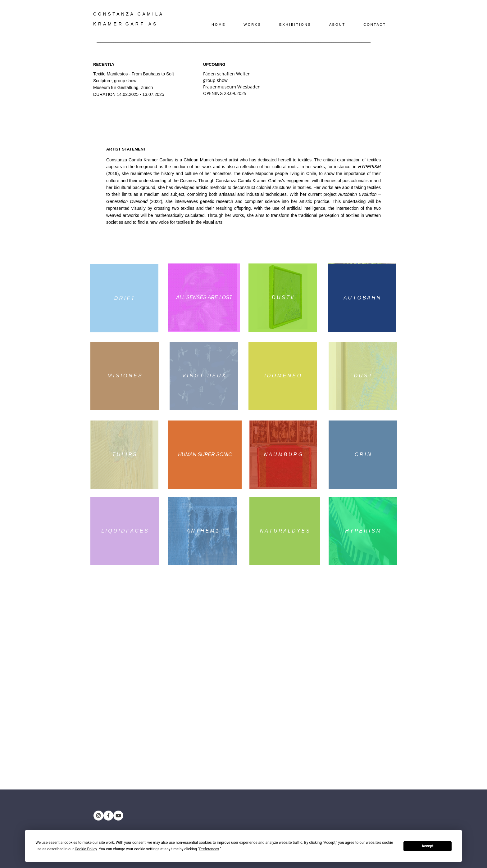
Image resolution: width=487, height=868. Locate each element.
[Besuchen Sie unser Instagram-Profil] (98, 816)
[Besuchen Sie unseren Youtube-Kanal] (118, 816)
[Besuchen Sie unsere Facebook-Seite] (108, 816)
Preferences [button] (209, 849)
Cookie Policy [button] (86, 849)
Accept (428, 846)
